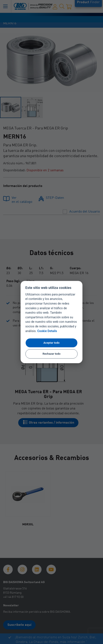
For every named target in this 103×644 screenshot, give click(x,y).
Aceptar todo (51, 343)
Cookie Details (47, 331)
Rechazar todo (52, 354)
